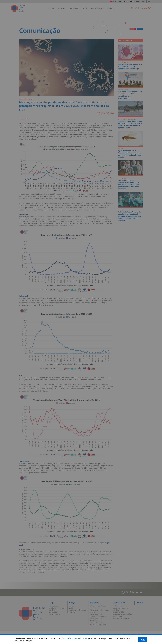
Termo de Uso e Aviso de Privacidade (75, 638)
